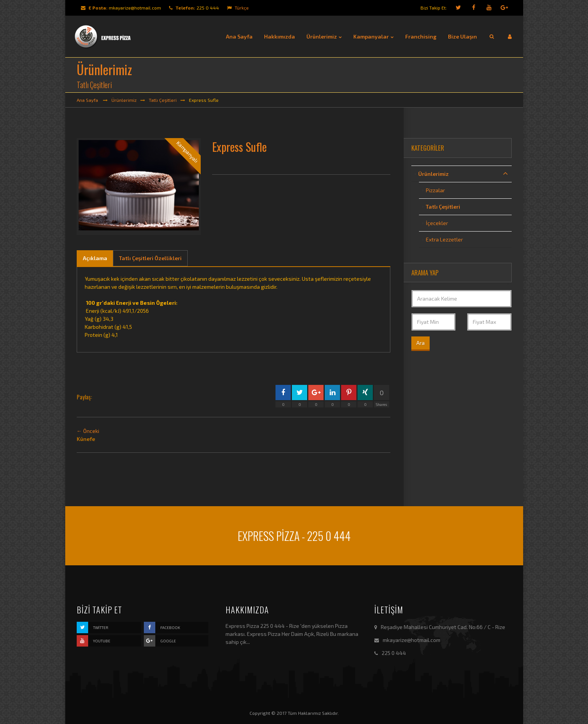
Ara (420, 343)
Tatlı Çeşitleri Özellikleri (150, 258)
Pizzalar (435, 190)
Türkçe (238, 8)
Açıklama (95, 258)
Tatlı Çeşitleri (163, 100)
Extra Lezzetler (444, 239)
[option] (139, 186)
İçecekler (437, 223)
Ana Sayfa (88, 100)
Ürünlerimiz (124, 100)
